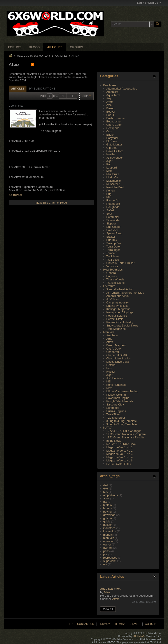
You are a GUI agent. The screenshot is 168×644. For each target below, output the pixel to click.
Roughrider (113, 207)
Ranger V (112, 200)
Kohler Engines (116, 385)
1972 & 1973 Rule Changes (124, 431)
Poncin (111, 191)
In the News (114, 441)
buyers (108, 508)
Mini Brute (113, 174)
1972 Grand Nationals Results (125, 437)
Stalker (111, 237)
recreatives (110, 558)
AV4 (109, 105)
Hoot (109, 368)
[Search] (132, 24)
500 (106, 492)
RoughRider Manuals (120, 401)
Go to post (16, 195)
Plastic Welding (116, 395)
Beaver (111, 112)
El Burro (111, 141)
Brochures (60, 56)
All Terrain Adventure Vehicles (125, 293)
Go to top (152, 624)
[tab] (18, 89)
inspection (110, 531)
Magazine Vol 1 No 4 (119, 457)
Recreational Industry (120, 322)
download (109, 515)
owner (107, 544)
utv (105, 564)
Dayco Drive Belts (118, 362)
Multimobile (114, 181)
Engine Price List (117, 306)
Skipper (111, 223)
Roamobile (113, 204)
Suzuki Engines (116, 411)
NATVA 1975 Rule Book (121, 444)
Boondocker (114, 121)
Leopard (112, 168)
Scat (109, 214)
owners (108, 548)
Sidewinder (113, 220)
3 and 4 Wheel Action (120, 289)
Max (109, 171)
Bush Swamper (116, 118)
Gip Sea (111, 148)
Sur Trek (112, 240)
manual (108, 535)
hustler (108, 525)
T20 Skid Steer (116, 418)
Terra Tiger (113, 250)
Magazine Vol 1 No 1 (119, 447)
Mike (107, 592)
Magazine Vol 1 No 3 (119, 454)
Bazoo (110, 108)
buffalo (108, 505)
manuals (109, 538)
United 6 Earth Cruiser (120, 263)
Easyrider (112, 138)
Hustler (111, 154)
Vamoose (112, 266)
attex (106, 498)
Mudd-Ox (112, 177)
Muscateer (113, 184)
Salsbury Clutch (116, 405)
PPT (109, 197)
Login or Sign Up (149, 3)
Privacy (104, 624)
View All (108, 609)
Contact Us (86, 624)
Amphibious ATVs (117, 296)
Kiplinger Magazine (118, 309)
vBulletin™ (139, 636)
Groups (76, 47)
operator (108, 541)
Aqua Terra (113, 95)
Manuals (109, 332)
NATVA (108, 428)
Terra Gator (114, 247)
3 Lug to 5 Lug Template (122, 424)
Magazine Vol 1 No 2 (119, 451)
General (111, 273)
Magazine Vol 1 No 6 (119, 460)
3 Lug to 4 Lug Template (122, 421)
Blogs (34, 47)
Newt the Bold (115, 187)
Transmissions (115, 283)
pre (105, 554)
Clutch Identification (119, 358)
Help (69, 624)
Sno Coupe (113, 227)
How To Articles (113, 270)
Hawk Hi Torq (115, 151)
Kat (108, 164)
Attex (110, 102)
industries (109, 528)
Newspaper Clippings (120, 312)
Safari (110, 210)
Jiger (109, 161)
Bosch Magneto (116, 345)
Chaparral (113, 352)
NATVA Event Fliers (119, 464)
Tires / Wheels (115, 279)
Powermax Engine (118, 398)
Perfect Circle (115, 319)
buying (107, 512)
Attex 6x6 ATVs (110, 589)
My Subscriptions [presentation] (42, 89)
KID (109, 381)
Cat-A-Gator (114, 125)
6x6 (106, 489)
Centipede (113, 128)
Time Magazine (116, 329)
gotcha (108, 518)
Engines (111, 276)
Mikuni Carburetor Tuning (122, 391)
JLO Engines (114, 378)
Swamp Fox (114, 243)
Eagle (110, 135)
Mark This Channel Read (51, 203)
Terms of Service (127, 624)
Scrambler (113, 217)
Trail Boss (113, 260)
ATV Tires (112, 299)
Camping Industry (117, 302)
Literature (109, 286)
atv (105, 502)
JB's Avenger (115, 158)
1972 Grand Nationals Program (126, 434)
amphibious (111, 495)
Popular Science (117, 316)
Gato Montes (114, 144)
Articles (55, 47)
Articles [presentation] (18, 89)
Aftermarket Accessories (122, 89)
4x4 (106, 485)
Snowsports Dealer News (122, 326)
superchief (110, 561)
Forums (15, 47)
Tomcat (111, 253)
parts (106, 551)
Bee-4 (110, 115)
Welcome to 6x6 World (32, 56)
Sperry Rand (114, 233)
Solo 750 (112, 230)
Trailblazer (113, 256)
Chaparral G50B (117, 355)
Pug (109, 194)
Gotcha (111, 365)
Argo (109, 98)
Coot (109, 131)
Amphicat (112, 92)
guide (107, 521)
